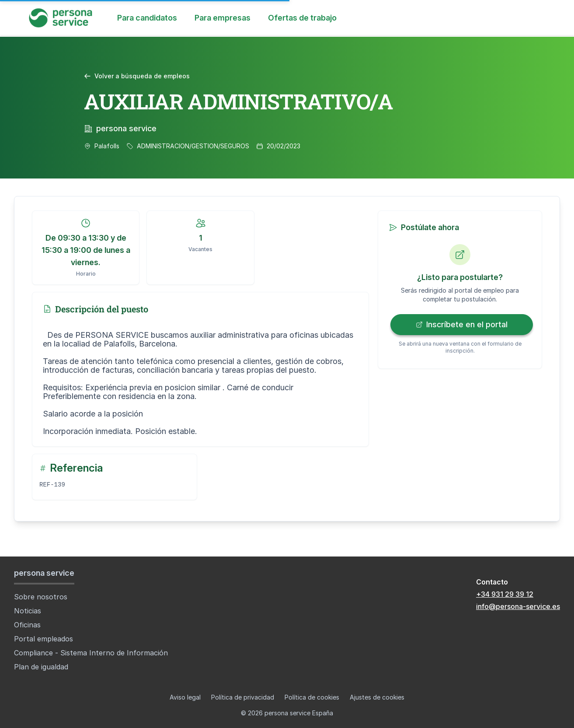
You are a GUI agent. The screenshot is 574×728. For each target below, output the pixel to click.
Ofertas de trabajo (302, 18)
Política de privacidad (243, 697)
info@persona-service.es (518, 606)
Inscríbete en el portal (462, 324)
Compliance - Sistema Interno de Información (91, 653)
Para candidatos (147, 18)
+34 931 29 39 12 (505, 594)
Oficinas (27, 625)
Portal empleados (43, 639)
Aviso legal (185, 697)
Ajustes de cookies (377, 697)
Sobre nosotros (41, 597)
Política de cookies (312, 697)
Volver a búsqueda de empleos (137, 76)
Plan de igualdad (41, 667)
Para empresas (223, 18)
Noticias (28, 611)
